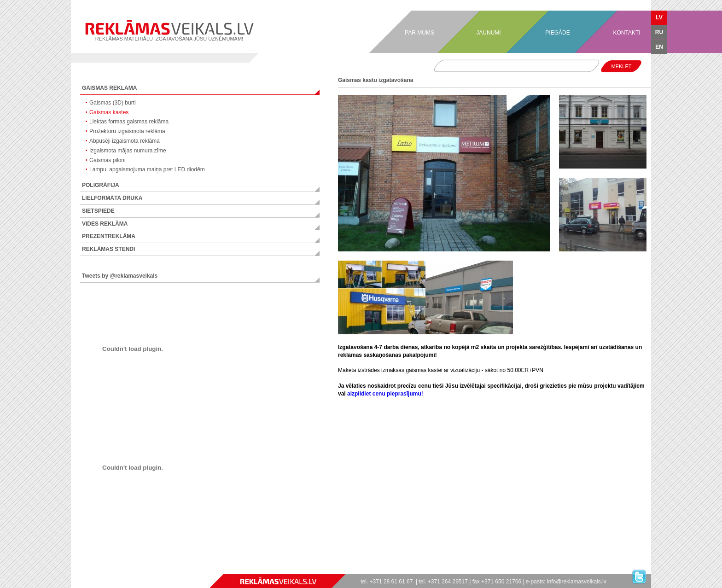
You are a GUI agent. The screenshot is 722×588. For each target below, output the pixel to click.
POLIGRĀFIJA (101, 185)
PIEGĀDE (557, 33)
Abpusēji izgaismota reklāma (125, 141)
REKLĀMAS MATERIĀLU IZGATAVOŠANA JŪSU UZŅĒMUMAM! (169, 31)
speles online (124, 570)
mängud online (121, 570)
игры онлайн (78, 570)
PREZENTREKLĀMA (109, 236)
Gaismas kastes (109, 112)
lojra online (130, 570)
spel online (96, 570)
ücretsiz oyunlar (144, 570)
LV (659, 17)
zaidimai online (127, 570)
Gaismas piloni (108, 160)
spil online (98, 570)
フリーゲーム (147, 570)
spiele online (86, 570)
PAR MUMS (419, 33)
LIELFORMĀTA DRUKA (112, 198)
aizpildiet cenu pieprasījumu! (385, 394)
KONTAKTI (626, 33)
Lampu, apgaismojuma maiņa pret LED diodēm (147, 169)
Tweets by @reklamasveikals (120, 276)
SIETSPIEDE (98, 211)
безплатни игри (141, 570)
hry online (107, 570)
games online (72, 570)
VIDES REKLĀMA (105, 224)
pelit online (101, 570)
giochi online (91, 570)
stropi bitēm (150, 570)
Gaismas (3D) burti (113, 103)
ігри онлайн (103, 570)
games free (75, 570)
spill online (94, 570)
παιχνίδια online (133, 570)
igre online (136, 570)
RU (659, 32)
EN (659, 47)
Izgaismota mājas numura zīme (128, 151)
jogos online (80, 570)
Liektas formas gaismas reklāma (129, 122)
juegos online (83, 570)
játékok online (112, 570)
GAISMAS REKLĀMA (109, 88)
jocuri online (110, 570)
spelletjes (118, 570)
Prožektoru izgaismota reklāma (127, 131)
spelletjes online (116, 570)
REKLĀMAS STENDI (108, 249)
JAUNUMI (488, 33)
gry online (105, 570)
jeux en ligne (88, 570)
